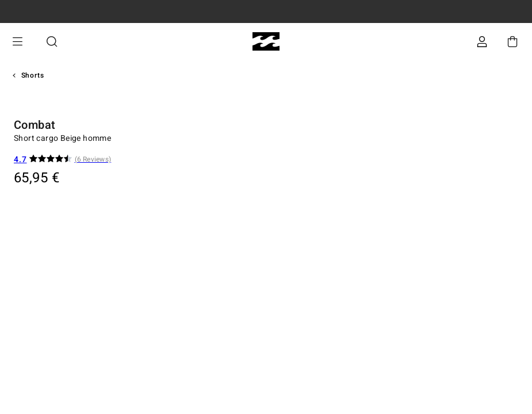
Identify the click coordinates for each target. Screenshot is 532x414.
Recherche (52, 42)
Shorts (33, 75)
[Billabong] (266, 42)
